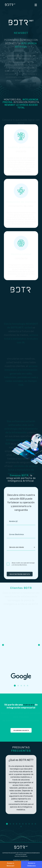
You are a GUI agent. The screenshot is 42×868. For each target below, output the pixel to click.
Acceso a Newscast (10, 864)
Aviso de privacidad (21, 855)
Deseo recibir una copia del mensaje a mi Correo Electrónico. (23, 564)
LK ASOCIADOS (25, 860)
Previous (3, 645)
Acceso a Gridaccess (32, 864)
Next (39, 645)
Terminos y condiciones (21, 856)
